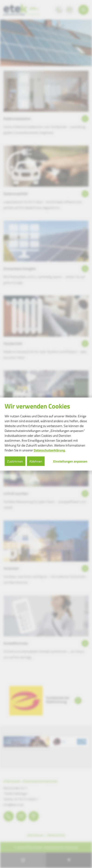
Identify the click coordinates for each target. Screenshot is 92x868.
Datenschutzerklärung (49, 450)
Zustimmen (15, 461)
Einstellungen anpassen (70, 461)
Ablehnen (36, 461)
